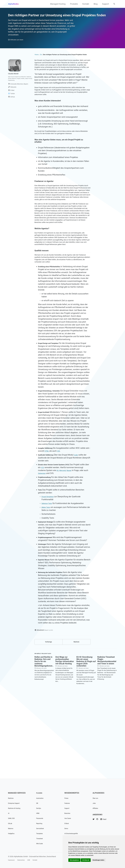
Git (67, 550)
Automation (41, 798)
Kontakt (84, 4)
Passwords (41, 818)
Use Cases (69, 818)
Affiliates (96, 808)
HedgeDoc (12, 833)
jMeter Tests (47, 587)
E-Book (67, 823)
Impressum (12, 860)
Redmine (11, 798)
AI (9, 813)
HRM (38, 813)
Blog (94, 4)
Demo (67, 828)
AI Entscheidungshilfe (73, 833)
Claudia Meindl (15, 89)
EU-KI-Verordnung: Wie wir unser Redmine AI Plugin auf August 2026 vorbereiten (86, 744)
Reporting (40, 823)
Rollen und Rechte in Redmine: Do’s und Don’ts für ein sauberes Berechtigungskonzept (44, 744)
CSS (65, 531)
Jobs (95, 803)
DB (37, 803)
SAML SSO (12, 818)
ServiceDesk (41, 828)
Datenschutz (24, 860)
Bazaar (81, 550)
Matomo (11, 828)
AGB (34, 860)
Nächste (76, 722)
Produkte (73, 4)
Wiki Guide (40, 844)
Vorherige (48, 722)
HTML (52, 531)
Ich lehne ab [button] (87, 860)
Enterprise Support (15, 803)
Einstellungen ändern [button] (100, 860)
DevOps (39, 808)
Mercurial (73, 550)
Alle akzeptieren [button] (75, 860)
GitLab (11, 823)
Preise (67, 798)
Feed (106, 819)
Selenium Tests (48, 583)
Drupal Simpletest (49, 576)
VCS (52, 547)
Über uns (96, 798)
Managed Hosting (56, 4)
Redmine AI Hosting (16, 808)
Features (68, 803)
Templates (40, 833)
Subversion (58, 553)
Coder (80, 535)
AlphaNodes (13, 4)
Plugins (40, 793)
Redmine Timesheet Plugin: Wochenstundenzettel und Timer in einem (107, 743)
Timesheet (40, 838)
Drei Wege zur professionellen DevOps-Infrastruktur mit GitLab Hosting (65, 743)
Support (104, 4)
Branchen (68, 813)
